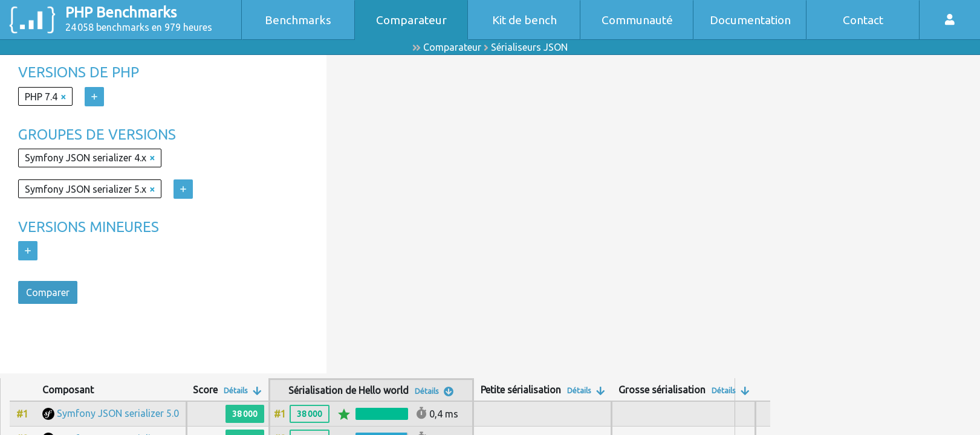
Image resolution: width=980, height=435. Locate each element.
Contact (863, 20)
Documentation (750, 20)
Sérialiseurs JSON (529, 47)
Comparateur (411, 20)
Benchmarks (298, 20)
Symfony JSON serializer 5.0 (118, 413)
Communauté (637, 20)
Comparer (48, 292)
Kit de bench (524, 20)
